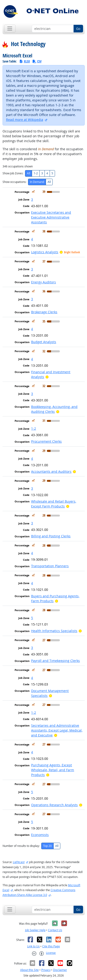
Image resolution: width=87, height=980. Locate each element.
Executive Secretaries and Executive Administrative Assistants (51, 217)
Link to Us (33, 946)
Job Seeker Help (35, 930)
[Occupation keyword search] (53, 29)
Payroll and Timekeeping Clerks (55, 661)
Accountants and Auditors (51, 471)
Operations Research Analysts (54, 805)
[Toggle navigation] (10, 29)
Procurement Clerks (46, 441)
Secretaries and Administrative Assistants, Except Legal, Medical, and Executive (57, 730)
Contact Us (55, 930)
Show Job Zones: (13, 173)
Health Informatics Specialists (54, 631)
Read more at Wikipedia (25, 120)
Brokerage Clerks (44, 312)
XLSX (24, 61)
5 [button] (32, 618)
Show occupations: (14, 182)
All (29, 173)
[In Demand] (33, 192)
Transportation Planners (50, 566)
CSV (37, 61)
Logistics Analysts (45, 252)
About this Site (29, 970)
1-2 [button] (34, 428)
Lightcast (19, 862)
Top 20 (47, 846)
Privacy (46, 970)
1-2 (36, 173)
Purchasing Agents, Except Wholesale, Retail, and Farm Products (53, 770)
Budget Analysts (44, 342)
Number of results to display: (21, 846)
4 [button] (32, 239)
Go (78, 29)
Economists (40, 835)
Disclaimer (60, 970)
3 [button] (32, 199)
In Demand (37, 182)
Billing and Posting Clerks (51, 536)
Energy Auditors (43, 282)
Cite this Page (51, 946)
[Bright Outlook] (47, 377)
